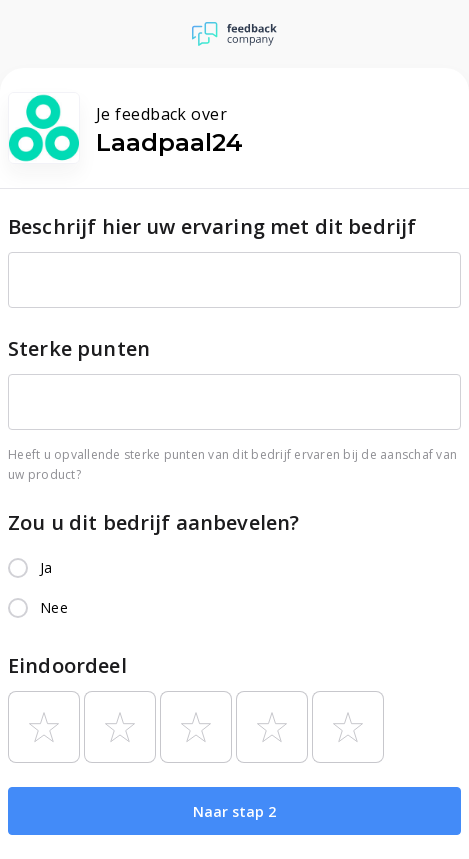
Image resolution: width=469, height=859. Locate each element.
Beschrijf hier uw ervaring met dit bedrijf (212, 226)
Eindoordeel (67, 665)
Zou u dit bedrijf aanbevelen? (153, 522)
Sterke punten (79, 348)
